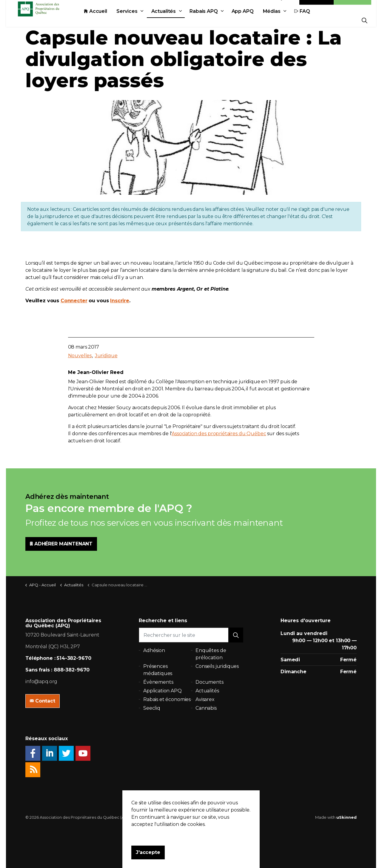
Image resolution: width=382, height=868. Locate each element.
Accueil (109, 20)
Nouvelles (80, 356)
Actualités (177, 20)
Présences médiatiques (158, 670)
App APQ (256, 20)
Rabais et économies (167, 699)
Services (140, 20)
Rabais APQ (217, 20)
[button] (236, 635)
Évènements (158, 682)
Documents (210, 682)
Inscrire (120, 301)
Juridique (106, 356)
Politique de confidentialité (161, 817)
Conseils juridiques (217, 666)
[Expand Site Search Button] (365, 20)
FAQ (316, 20)
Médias (285, 20)
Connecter (74, 301)
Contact (317, 7)
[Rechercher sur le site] (191, 635)
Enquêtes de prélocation (211, 654)
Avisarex (205, 699)
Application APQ (162, 691)
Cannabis (206, 708)
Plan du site (202, 817)
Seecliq (152, 708)
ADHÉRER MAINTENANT (61, 544)
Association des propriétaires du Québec (219, 434)
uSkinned (346, 817)
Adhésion (352, 7)
